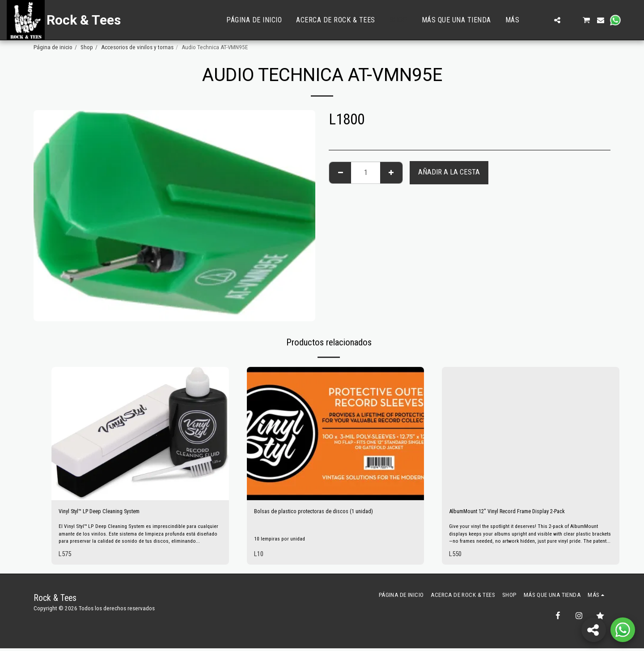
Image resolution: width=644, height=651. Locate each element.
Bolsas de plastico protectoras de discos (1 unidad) (326, 513)
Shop (87, 47)
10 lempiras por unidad (282, 540)
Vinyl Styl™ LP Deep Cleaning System (111, 513)
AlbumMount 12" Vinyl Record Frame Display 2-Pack (523, 513)
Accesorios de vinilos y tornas (137, 47)
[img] (140, 433)
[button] (543, 20)
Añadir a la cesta (449, 172)
